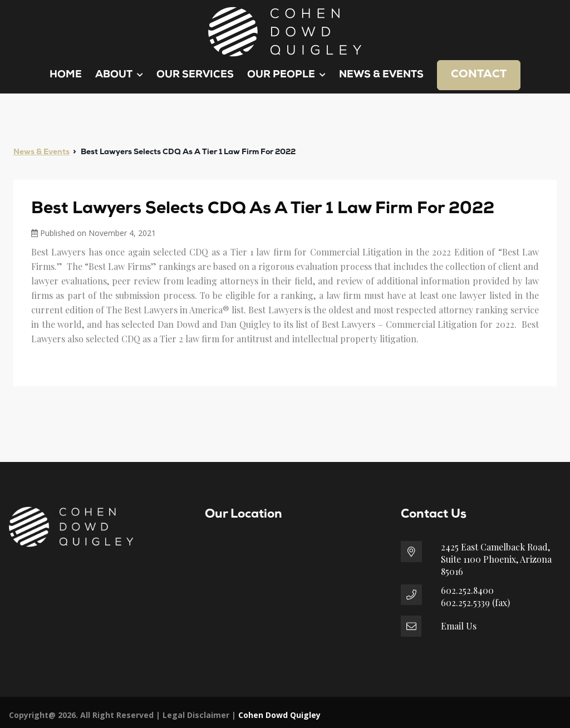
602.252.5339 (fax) (475, 602)
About (119, 75)
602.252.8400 (467, 590)
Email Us (459, 626)
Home (66, 75)
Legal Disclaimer (196, 715)
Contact (479, 75)
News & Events (381, 75)
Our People (286, 75)
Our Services (195, 75)
